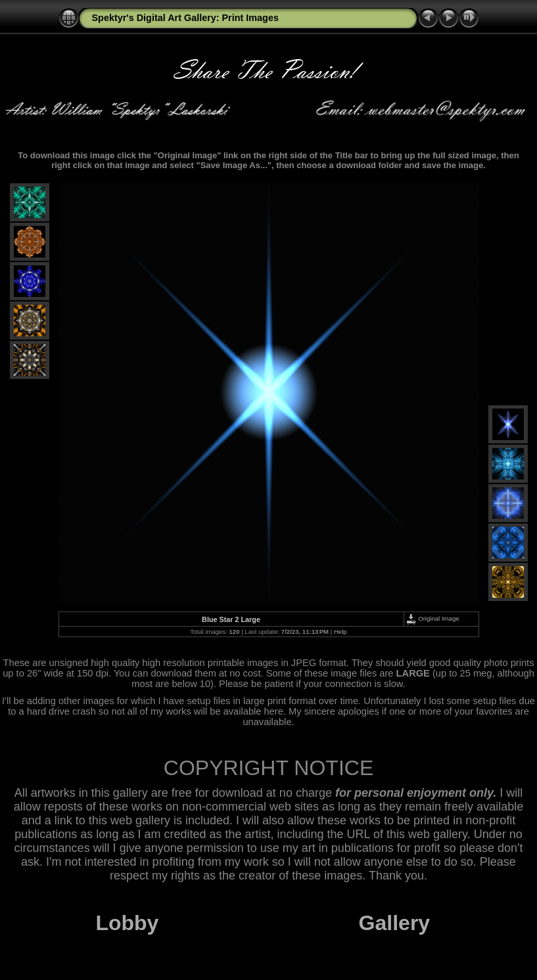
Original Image (432, 618)
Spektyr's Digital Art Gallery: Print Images (185, 18)
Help (340, 632)
